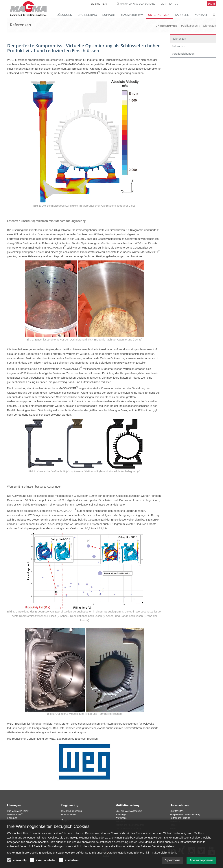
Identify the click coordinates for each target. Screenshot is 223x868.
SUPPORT (109, 15)
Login (211, 4)
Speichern (173, 862)
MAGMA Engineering (72, 811)
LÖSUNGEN (64, 15)
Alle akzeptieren (201, 862)
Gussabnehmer (69, 815)
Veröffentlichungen (183, 54)
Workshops (121, 818)
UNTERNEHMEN (159, 15)
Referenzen (209, 26)
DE (164, 4)
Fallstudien (179, 46)
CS (176, 4)
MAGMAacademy (132, 15)
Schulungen (121, 815)
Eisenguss (12, 818)
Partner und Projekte (180, 818)
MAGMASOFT (15, 815)
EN (171, 4)
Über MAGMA (177, 811)
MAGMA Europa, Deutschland (138, 4)
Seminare (120, 821)
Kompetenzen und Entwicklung (185, 815)
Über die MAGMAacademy (129, 811)
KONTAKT (201, 15)
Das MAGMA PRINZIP (18, 811)
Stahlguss (12, 821)
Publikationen (189, 26)
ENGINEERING (87, 15)
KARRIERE (182, 15)
